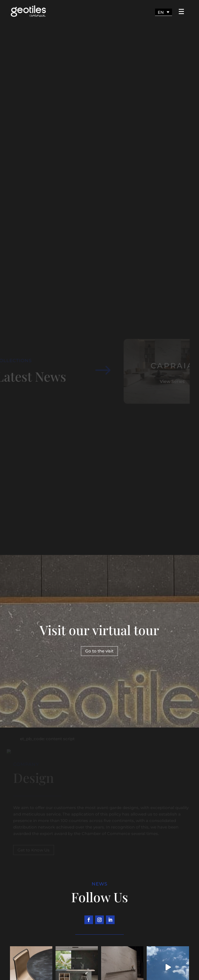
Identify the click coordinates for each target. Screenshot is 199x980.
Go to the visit (99, 651)
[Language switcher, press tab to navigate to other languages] (164, 12)
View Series (170, 381)
